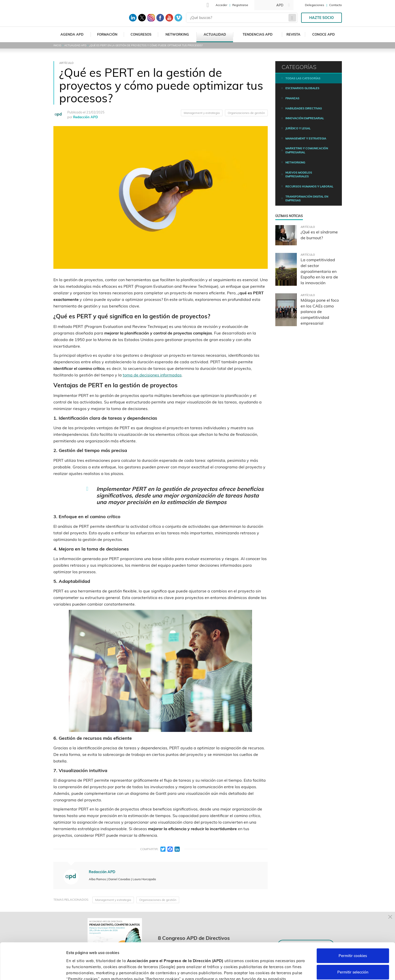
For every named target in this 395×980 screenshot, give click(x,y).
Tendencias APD (258, 34)
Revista (293, 34)
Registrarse (240, 5)
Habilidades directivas (304, 108)
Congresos (141, 34)
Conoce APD (324, 34)
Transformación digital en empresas (307, 199)
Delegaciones (315, 5)
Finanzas (292, 98)
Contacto (336, 5)
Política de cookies (267, 954)
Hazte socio (321, 18)
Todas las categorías (303, 78)
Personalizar (269, 970)
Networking (177, 34)
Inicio (57, 45)
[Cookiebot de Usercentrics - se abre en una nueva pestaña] (33, 970)
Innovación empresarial (305, 118)
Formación (107, 34)
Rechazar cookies (353, 957)
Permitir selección (353, 941)
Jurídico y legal (298, 128)
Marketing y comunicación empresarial (307, 150)
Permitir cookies (353, 924)
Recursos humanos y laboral (309, 186)
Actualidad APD (75, 45)
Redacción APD (86, 117)
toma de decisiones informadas (152, 375)
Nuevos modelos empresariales (299, 175)
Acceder (221, 5)
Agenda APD (72, 34)
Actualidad (215, 34)
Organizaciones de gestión (246, 113)
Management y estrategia (202, 113)
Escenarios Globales (302, 88)
